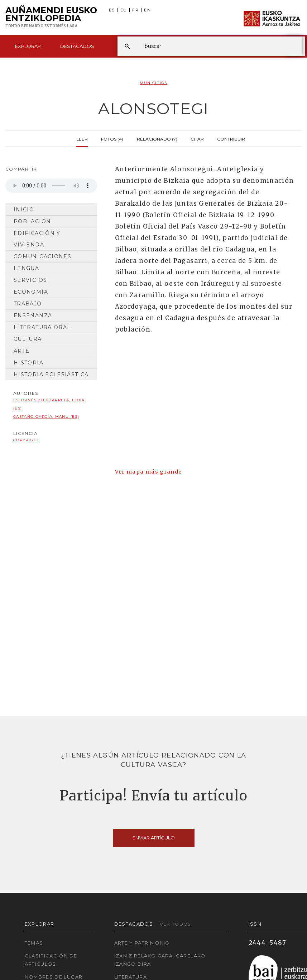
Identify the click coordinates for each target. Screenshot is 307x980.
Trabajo (28, 304)
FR (135, 10)
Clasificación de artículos (51, 960)
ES (112, 10)
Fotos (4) (112, 138)
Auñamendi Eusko (51, 18)
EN (147, 10)
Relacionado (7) (157, 138)
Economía (31, 292)
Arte (21, 351)
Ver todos (175, 924)
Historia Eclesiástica (51, 374)
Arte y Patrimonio (142, 943)
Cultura (28, 339)
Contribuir (231, 138)
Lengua (26, 268)
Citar (197, 138)
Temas (34, 943)
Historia (28, 363)
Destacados (77, 46)
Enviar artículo (154, 838)
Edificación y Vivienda (37, 239)
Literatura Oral (42, 327)
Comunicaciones (42, 256)
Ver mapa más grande (148, 472)
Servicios (30, 280)
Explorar (28, 46)
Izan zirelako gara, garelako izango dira (160, 960)
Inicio (24, 210)
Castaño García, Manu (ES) (46, 416)
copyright (26, 440)
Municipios (153, 83)
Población (32, 221)
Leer (82, 138)
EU (124, 10)
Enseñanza (33, 315)
